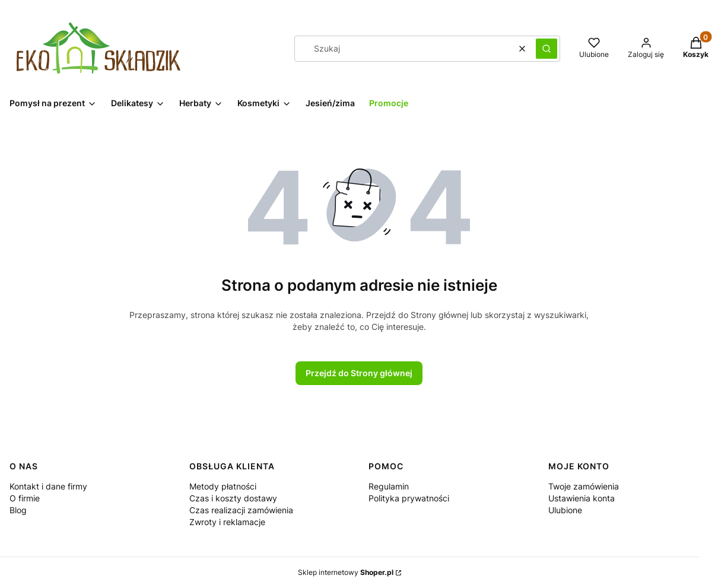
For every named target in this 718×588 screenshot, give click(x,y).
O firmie (25, 498)
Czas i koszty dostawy (233, 498)
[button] (547, 49)
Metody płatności (223, 486)
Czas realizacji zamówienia (241, 510)
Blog (18, 510)
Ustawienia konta (582, 498)
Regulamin (389, 486)
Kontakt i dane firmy (48, 486)
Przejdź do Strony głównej (359, 373)
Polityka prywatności (409, 498)
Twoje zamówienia (584, 486)
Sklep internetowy (346, 572)
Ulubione (565, 510)
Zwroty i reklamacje (227, 522)
